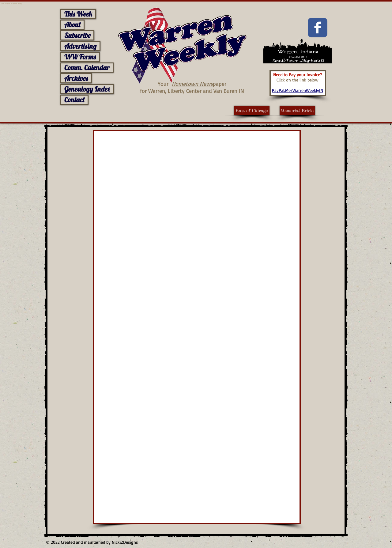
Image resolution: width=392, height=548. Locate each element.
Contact (74, 100)
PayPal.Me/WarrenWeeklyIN (298, 90)
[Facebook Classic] (318, 28)
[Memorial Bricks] (297, 110)
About (72, 25)
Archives (76, 78)
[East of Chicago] (252, 110)
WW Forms (80, 57)
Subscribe (77, 35)
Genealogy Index (87, 89)
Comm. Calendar (87, 68)
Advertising (80, 46)
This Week (78, 14)
